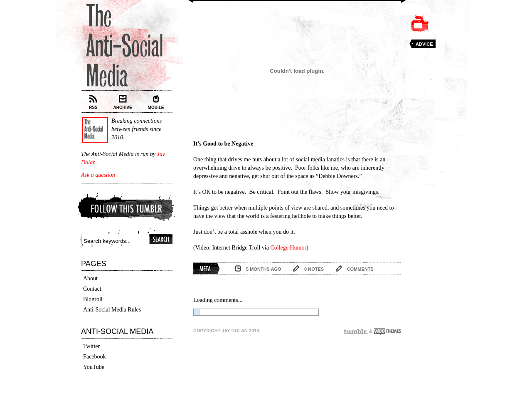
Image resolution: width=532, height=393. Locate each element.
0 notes (314, 269)
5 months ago (264, 269)
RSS (93, 102)
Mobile (156, 102)
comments (360, 269)
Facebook (94, 357)
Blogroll (93, 299)
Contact (92, 289)
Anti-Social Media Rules (112, 310)
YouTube (94, 367)
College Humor (288, 248)
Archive (123, 102)
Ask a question (98, 175)
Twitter (91, 346)
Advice (424, 44)
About (90, 278)
